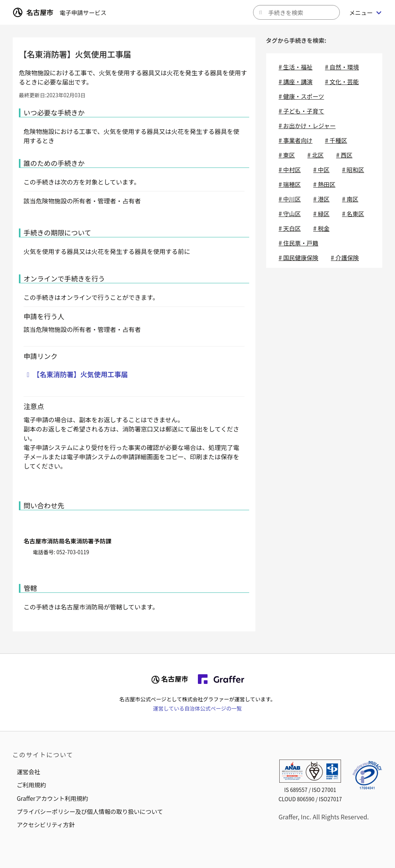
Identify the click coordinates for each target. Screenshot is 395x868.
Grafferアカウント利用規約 (52, 798)
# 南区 (350, 199)
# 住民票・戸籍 (298, 243)
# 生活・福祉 (295, 67)
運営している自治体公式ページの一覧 (197, 708)
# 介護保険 (345, 257)
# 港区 (321, 199)
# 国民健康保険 (298, 257)
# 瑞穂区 (289, 184)
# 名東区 (353, 213)
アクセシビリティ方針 (46, 824)
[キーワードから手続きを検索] (296, 12)
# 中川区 (289, 199)
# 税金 (321, 228)
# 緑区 (321, 213)
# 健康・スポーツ (301, 96)
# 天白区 (289, 228)
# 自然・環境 (342, 67)
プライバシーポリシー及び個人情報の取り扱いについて (90, 811)
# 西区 (344, 155)
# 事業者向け (295, 140)
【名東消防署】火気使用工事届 (80, 374)
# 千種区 (336, 140)
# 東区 (287, 155)
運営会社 (28, 772)
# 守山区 (289, 213)
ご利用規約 (31, 785)
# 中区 (321, 169)
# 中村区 (289, 169)
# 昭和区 (353, 169)
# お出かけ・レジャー (307, 125)
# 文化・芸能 (342, 81)
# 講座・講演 (295, 81)
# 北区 (316, 155)
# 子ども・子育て (301, 111)
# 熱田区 (324, 184)
